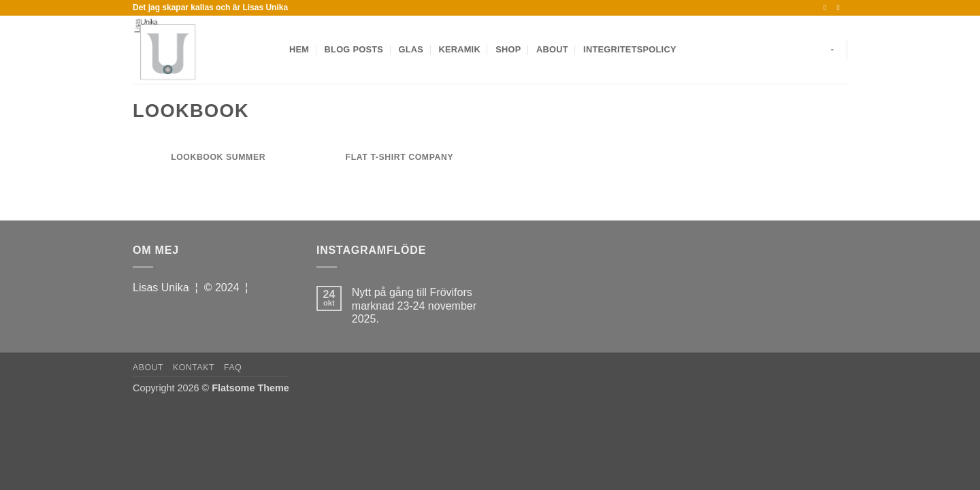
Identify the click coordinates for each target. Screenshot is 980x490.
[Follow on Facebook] (828, 7)
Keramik (459, 49)
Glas (411, 49)
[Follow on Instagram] (840, 7)
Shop (508, 49)
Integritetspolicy (630, 49)
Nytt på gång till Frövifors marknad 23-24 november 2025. (414, 305)
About (552, 49)
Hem (299, 49)
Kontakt (194, 367)
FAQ (233, 367)
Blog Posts (354, 49)
